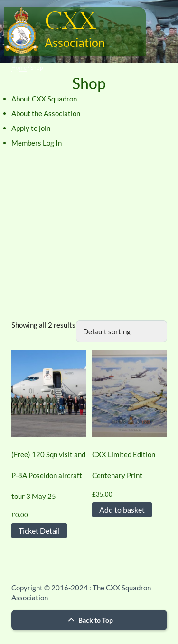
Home (19, 68)
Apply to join (31, 128)
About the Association (46, 113)
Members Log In (37, 143)
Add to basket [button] (122, 510)
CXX (70, 22)
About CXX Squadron (44, 99)
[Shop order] (122, 331)
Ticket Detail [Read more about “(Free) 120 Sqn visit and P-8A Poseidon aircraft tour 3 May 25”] (39, 530)
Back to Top (89, 620)
